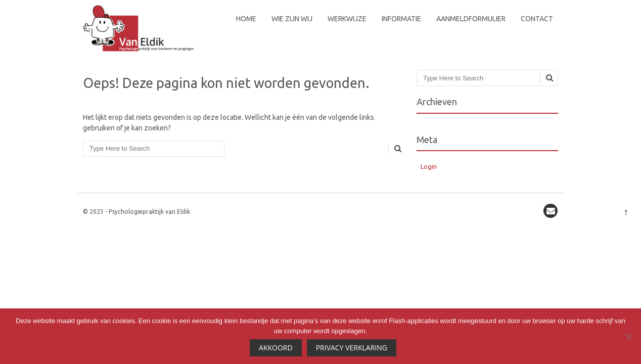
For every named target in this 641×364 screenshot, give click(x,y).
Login (429, 166)
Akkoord (276, 348)
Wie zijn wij (292, 19)
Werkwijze (347, 19)
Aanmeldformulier (471, 19)
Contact (537, 19)
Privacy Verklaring (352, 348)
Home (246, 19)
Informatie (401, 19)
